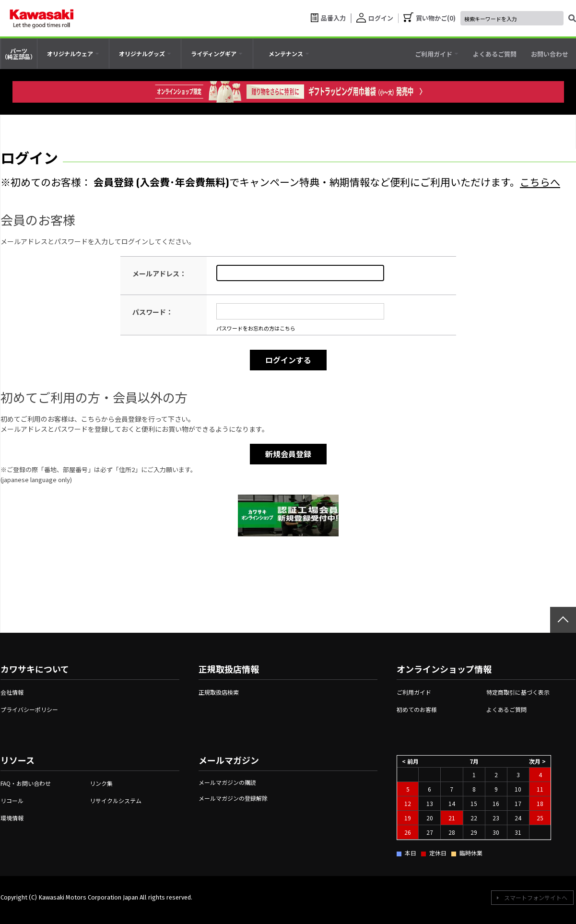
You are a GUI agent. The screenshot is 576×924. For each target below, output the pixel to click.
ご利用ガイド (414, 692)
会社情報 (12, 692)
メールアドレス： (159, 273)
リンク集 (101, 783)
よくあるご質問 (506, 709)
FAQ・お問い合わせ (26, 783)
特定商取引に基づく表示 (518, 692)
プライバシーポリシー (29, 709)
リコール (12, 800)
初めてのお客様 (417, 709)
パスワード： (153, 312)
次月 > (537, 761)
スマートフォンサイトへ (536, 897)
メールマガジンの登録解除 (233, 798)
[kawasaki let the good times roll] (42, 18)
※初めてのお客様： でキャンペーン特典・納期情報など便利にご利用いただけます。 (280, 182)
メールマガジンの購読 (227, 782)
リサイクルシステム (116, 800)
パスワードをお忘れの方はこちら (256, 328)
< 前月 (410, 761)
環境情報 (12, 818)
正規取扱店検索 (219, 692)
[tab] (73, 54)
